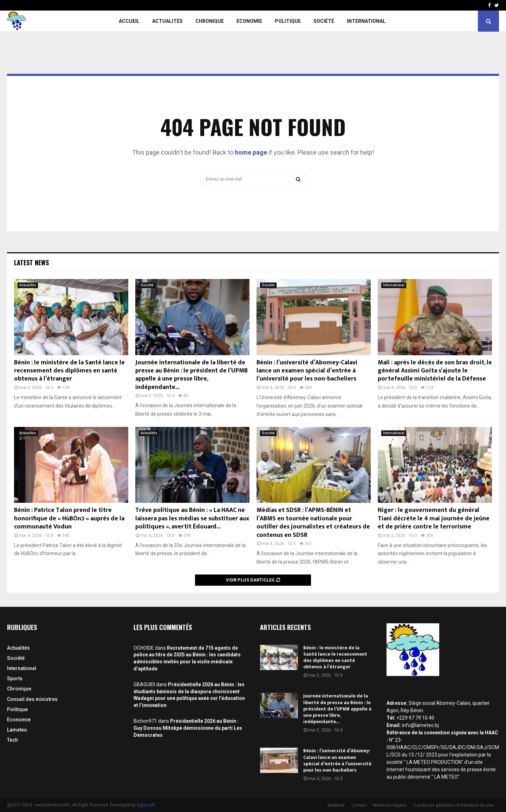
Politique (288, 21)
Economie (249, 21)
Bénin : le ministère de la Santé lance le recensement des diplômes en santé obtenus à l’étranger (69, 371)
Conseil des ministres (32, 699)
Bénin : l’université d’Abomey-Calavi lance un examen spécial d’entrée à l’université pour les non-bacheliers (307, 371)
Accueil (129, 21)
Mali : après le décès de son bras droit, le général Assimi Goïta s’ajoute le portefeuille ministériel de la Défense (435, 371)
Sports (15, 678)
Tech (12, 740)
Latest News (31, 262)
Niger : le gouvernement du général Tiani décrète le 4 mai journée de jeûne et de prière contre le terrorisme (434, 518)
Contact (359, 805)
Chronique (210, 21)
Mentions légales (390, 805)
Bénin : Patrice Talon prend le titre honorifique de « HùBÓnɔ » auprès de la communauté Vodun (69, 518)
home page (251, 152)
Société (324, 21)
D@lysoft (146, 805)
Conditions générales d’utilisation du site (453, 805)
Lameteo (17, 730)
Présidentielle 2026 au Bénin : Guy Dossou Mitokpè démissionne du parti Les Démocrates (188, 728)
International (366, 21)
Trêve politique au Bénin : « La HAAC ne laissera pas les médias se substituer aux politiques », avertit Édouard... (192, 518)
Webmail (336, 805)
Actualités (167, 21)
